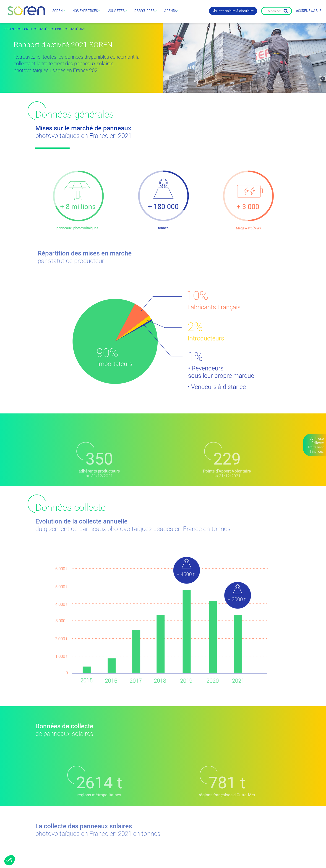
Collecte (318, 443)
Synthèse (317, 438)
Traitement (316, 447)
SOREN (9, 29)
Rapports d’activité (32, 29)
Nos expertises (85, 11)
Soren (58, 11)
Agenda (171, 11)
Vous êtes (116, 11)
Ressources (144, 11)
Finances (317, 451)
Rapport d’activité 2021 (67, 29)
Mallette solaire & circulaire (233, 11)
